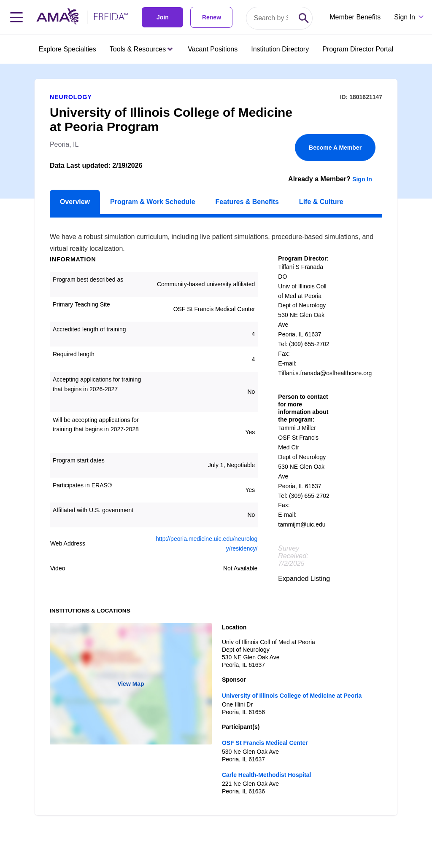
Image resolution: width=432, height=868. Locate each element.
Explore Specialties (67, 49)
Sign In (362, 179)
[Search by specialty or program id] (271, 18)
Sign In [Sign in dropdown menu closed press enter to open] (405, 17)
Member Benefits (355, 17)
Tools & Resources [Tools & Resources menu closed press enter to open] (141, 49)
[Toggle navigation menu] (16, 17)
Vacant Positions (213, 49)
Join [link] (163, 17)
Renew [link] (212, 17)
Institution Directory (280, 49)
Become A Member (335, 148)
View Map (131, 684)
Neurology (71, 97)
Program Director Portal (358, 49)
